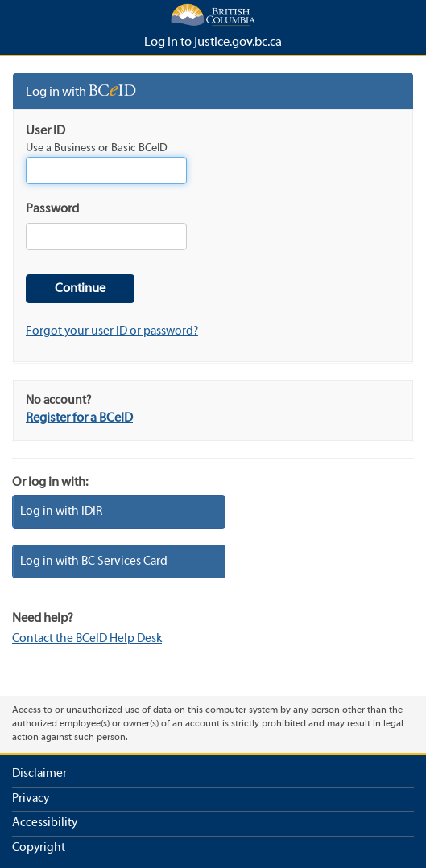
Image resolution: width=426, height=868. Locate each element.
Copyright (39, 848)
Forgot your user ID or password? (112, 331)
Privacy (31, 799)
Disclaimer (39, 774)
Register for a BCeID (79, 418)
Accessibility (45, 823)
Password (52, 209)
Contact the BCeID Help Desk (87, 639)
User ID (45, 131)
